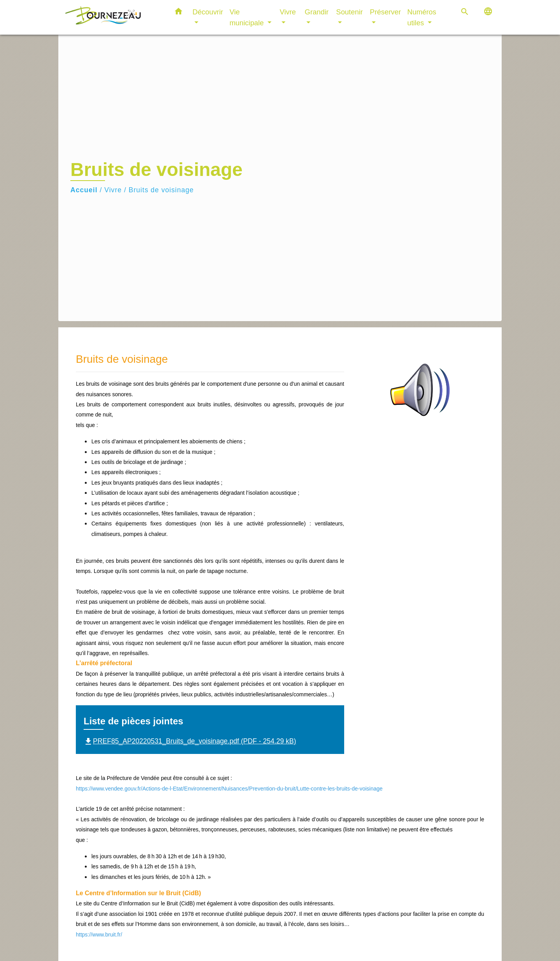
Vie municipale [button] (248, 17)
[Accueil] (113, 17)
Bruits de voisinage (161, 190)
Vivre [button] (288, 12)
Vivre (113, 190)
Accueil (84, 190)
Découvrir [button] (208, 12)
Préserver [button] (385, 12)
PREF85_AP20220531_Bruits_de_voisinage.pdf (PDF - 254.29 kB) (190, 741)
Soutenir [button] (349, 12)
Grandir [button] (317, 12)
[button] (178, 13)
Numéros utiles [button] (422, 17)
